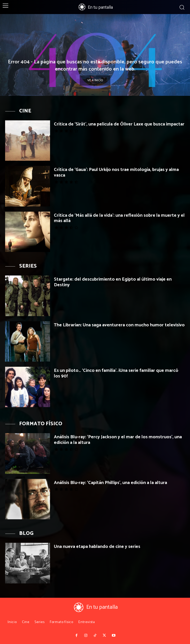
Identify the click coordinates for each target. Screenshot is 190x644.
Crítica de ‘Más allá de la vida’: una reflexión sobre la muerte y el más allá (119, 218)
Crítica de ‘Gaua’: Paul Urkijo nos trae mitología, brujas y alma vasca (116, 172)
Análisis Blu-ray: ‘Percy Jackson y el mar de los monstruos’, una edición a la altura (118, 440)
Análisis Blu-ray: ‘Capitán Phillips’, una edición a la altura (110, 483)
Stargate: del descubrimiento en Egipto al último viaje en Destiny (113, 282)
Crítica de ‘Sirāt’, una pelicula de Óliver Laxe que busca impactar (119, 124)
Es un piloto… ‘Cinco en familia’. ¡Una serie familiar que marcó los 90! (116, 373)
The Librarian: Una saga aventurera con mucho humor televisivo (119, 325)
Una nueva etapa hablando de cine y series (97, 547)
